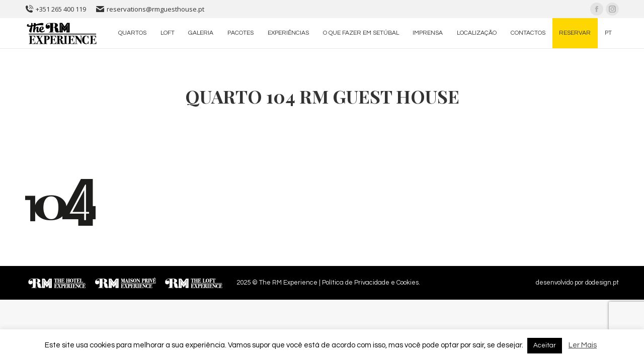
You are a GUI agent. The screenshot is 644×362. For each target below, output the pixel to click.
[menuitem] (132, 33)
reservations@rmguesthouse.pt (150, 9)
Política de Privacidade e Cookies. (371, 283)
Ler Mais (583, 345)
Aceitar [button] (545, 345)
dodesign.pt (602, 283)
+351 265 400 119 (56, 9)
